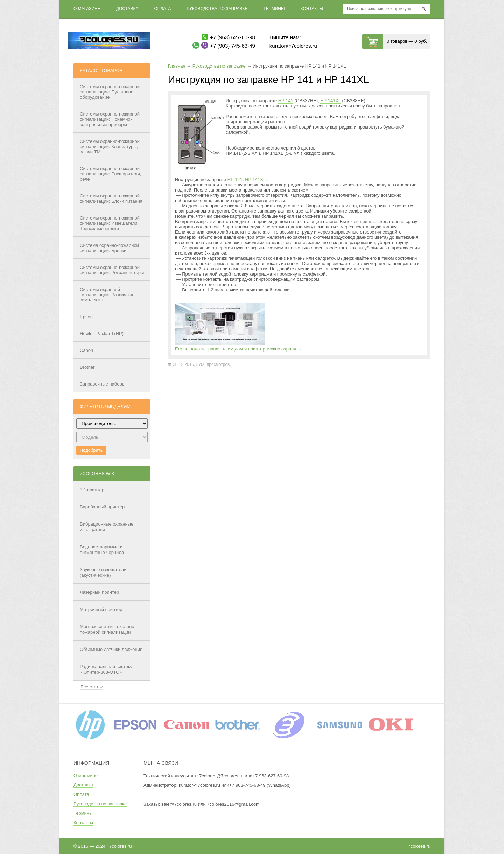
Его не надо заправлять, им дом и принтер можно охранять (238, 349)
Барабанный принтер (102, 507)
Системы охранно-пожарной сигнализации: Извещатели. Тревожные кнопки (110, 223)
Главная (177, 66)
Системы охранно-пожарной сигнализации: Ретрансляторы (112, 270)
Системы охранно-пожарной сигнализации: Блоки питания (111, 199)
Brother (87, 367)
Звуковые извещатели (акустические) (103, 572)
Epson (86, 317)
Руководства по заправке (217, 9)
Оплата (162, 9)
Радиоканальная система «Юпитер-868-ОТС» (107, 669)
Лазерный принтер (99, 592)
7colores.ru (419, 846)
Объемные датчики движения (111, 649)
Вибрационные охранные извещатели (107, 527)
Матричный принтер (101, 609)
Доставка (127, 9)
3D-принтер (92, 490)
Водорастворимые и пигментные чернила (102, 550)
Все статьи (92, 687)
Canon (86, 350)
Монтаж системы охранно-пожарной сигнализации (108, 629)
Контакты (312, 9)
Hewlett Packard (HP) (102, 334)
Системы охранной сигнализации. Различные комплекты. (107, 295)
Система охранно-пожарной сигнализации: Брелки (109, 248)
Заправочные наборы (103, 384)
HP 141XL (331, 101)
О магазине (87, 9)
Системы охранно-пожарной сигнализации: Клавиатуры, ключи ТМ (110, 147)
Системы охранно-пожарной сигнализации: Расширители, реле (110, 174)
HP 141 (286, 101)
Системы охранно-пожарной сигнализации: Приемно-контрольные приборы (110, 119)
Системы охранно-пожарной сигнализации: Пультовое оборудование (110, 92)
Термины (274, 9)
